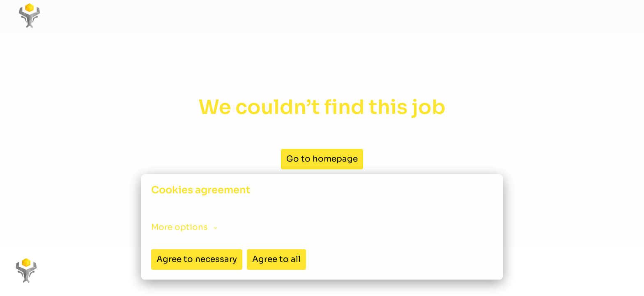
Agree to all (276, 259)
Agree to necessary (197, 259)
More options (184, 227)
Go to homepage (322, 159)
